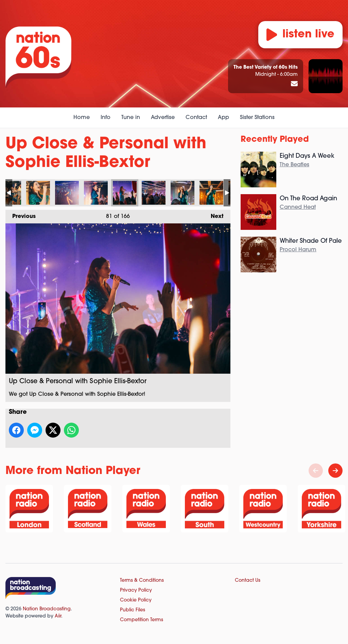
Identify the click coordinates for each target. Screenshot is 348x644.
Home (82, 118)
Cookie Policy (136, 600)
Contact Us (248, 581)
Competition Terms (142, 620)
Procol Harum (298, 250)
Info (106, 118)
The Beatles (294, 165)
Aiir (58, 616)
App (223, 118)
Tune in (131, 118)
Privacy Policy (136, 590)
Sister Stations (257, 118)
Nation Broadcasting (47, 609)
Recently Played (275, 140)
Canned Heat (298, 207)
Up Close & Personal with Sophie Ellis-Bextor (38, 193)
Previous (21, 215)
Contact (196, 118)
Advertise (163, 118)
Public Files (133, 610)
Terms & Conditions (142, 581)
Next (214, 215)
